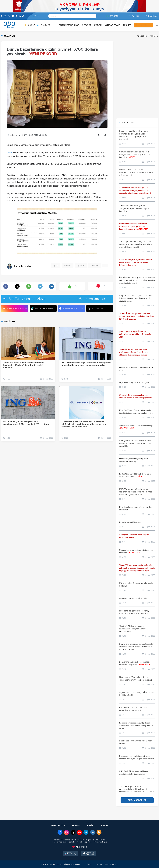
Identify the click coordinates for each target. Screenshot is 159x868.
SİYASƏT (87, 25)
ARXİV (90, 825)
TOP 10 (104, 825)
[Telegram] (16, 16)
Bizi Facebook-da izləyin (71, 308)
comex (68, 265)
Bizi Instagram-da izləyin (15, 308)
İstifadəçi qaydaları (95, 864)
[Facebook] (2, 16)
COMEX (95, 265)
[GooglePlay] (71, 854)
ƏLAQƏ (76, 825)
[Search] (93, 16)
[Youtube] (13, 16)
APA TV (127, 25)
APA (10, 153)
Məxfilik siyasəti (112, 864)
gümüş (81, 265)
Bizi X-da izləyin (96, 308)
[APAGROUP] (79, 847)
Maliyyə (154, 36)
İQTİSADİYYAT (112, 25)
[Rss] (23, 16)
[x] (73, 833)
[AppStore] (89, 854)
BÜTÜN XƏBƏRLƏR (69, 25)
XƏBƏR (98, 25)
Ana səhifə (142, 36)
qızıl (56, 265)
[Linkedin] (20, 16)
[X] (9, 16)
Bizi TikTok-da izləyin (42, 308)
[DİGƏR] (155, 25)
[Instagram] (5, 16)
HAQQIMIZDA (58, 825)
